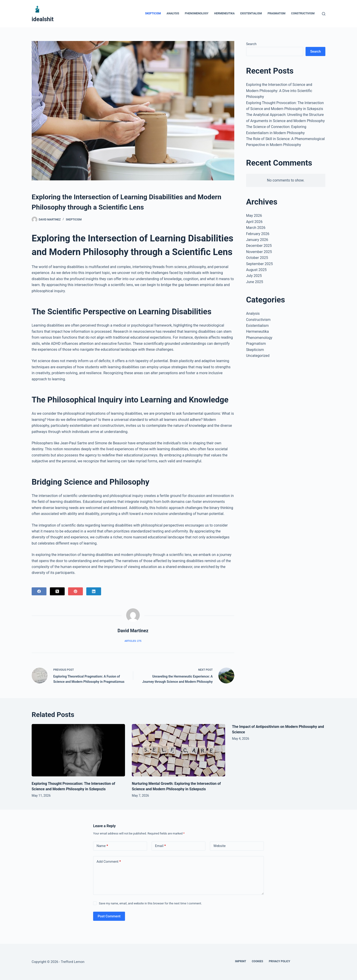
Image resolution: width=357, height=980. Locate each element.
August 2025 (256, 270)
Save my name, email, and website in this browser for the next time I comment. (150, 903)
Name (102, 846)
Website (219, 846)
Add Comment (109, 862)
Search (251, 44)
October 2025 (257, 258)
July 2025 (254, 276)
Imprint (241, 961)
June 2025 (255, 282)
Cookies (258, 961)
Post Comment (109, 916)
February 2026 (258, 234)
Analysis (173, 13)
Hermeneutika (224, 13)
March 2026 (256, 228)
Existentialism (251, 13)
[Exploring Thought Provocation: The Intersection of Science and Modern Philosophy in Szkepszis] (78, 750)
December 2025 (259, 246)
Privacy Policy (280, 961)
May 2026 (254, 216)
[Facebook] (39, 591)
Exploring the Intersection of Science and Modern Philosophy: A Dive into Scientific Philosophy (279, 91)
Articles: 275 (133, 641)
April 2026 (254, 222)
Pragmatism (276, 13)
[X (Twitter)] (57, 591)
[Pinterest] (75, 591)
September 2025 (260, 264)
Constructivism (303, 13)
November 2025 (259, 252)
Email (161, 846)
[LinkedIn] (94, 591)
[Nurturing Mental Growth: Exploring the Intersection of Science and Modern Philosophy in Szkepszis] (178, 750)
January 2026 (257, 240)
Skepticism (153, 13)
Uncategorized (258, 356)
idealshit (43, 19)
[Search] (324, 14)
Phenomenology (197, 13)
